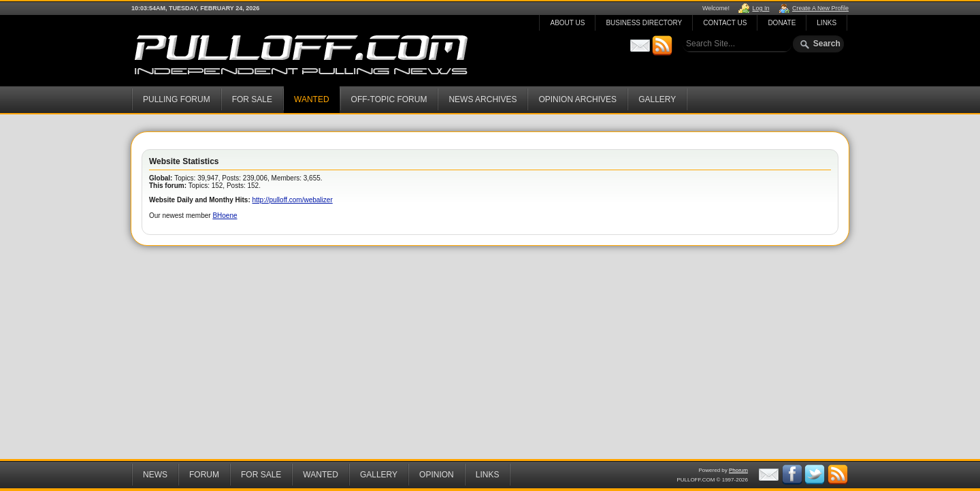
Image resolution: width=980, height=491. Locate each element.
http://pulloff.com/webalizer (293, 200)
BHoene (225, 216)
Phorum (738, 470)
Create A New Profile (820, 8)
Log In (761, 8)
